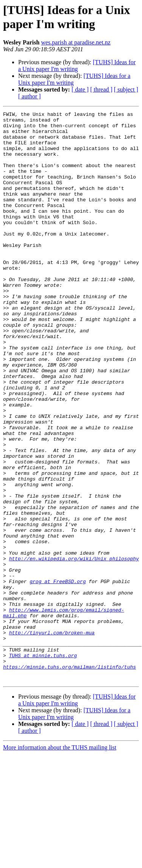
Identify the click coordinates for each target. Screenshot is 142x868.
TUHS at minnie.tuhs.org (43, 765)
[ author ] (30, 96)
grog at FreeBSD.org (58, 676)
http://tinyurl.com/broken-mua (52, 737)
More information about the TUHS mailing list (60, 861)
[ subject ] (126, 89)
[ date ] (80, 89)
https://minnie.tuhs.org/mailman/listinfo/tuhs (69, 778)
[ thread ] (101, 89)
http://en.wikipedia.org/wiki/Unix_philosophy (74, 648)
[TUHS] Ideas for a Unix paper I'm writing (77, 66)
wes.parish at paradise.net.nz (76, 42)
